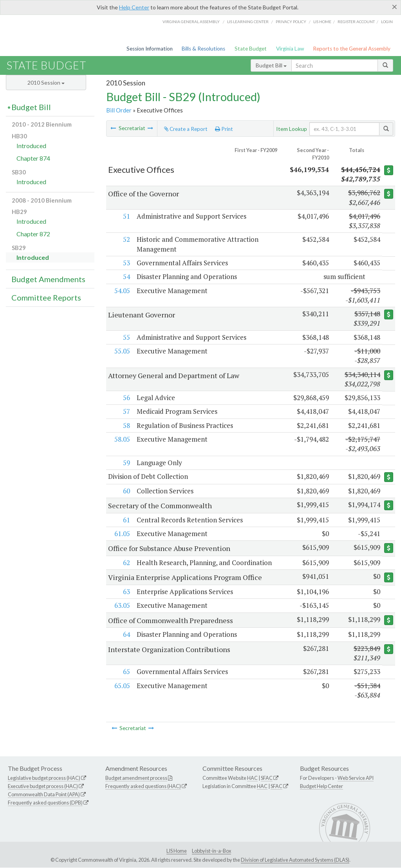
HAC (252, 778)
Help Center (134, 7)
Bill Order (119, 110)
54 (126, 276)
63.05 (122, 606)
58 (126, 425)
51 (126, 216)
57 (126, 411)
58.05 (122, 439)
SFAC (267, 778)
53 (126, 263)
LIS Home (177, 851)
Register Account (356, 22)
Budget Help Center (322, 786)
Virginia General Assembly (191, 22)
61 (126, 520)
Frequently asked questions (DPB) (45, 803)
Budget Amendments (48, 279)
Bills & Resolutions (203, 49)
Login (387, 22)
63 (126, 592)
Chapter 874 (33, 158)
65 (126, 672)
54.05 (122, 291)
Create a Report (186, 129)
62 (126, 563)
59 (126, 463)
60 (126, 491)
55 (126, 337)
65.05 (122, 686)
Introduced (31, 146)
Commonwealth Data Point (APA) (44, 794)
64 (126, 635)
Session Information (150, 49)
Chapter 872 (33, 234)
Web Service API (356, 778)
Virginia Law (290, 49)
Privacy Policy (291, 22)
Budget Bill (271, 65)
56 (126, 398)
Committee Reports (46, 297)
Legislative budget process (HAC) (44, 778)
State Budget (251, 49)
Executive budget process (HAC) (43, 786)
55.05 (122, 351)
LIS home (322, 22)
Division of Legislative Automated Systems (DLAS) (295, 860)
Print (224, 129)
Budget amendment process (136, 778)
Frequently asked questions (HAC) (143, 786)
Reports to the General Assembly (352, 49)
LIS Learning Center (248, 22)
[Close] (395, 7)
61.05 (122, 534)
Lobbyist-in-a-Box (211, 851)
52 (126, 239)
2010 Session (46, 82)
